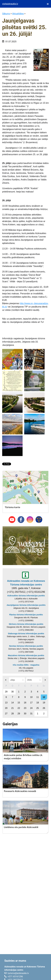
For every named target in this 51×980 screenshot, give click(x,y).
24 (31, 708)
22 (19, 708)
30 (13, 692)
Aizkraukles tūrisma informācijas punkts (26, 596)
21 (13, 708)
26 (44, 708)
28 (13, 714)
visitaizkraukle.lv (10, 4)
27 (6, 714)
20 (6, 708)
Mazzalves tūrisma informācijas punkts (26, 655)
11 (38, 697)
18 (38, 703)
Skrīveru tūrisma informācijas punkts (26, 624)
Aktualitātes (18, 14)
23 (25, 708)
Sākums (6, 14)
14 (13, 703)
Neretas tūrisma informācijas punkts (26, 646)
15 (19, 703)
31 (31, 714)
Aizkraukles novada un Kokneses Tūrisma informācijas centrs (26, 583)
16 (25, 703)
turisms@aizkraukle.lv (18, 973)
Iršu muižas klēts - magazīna (26, 665)
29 (6, 692)
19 (44, 703)
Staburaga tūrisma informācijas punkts (26, 634)
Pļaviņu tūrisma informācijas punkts (26, 615)
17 (31, 703)
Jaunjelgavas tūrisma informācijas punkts (26, 605)
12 (44, 697)
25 (38, 708)
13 (6, 703)
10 (31, 697)
